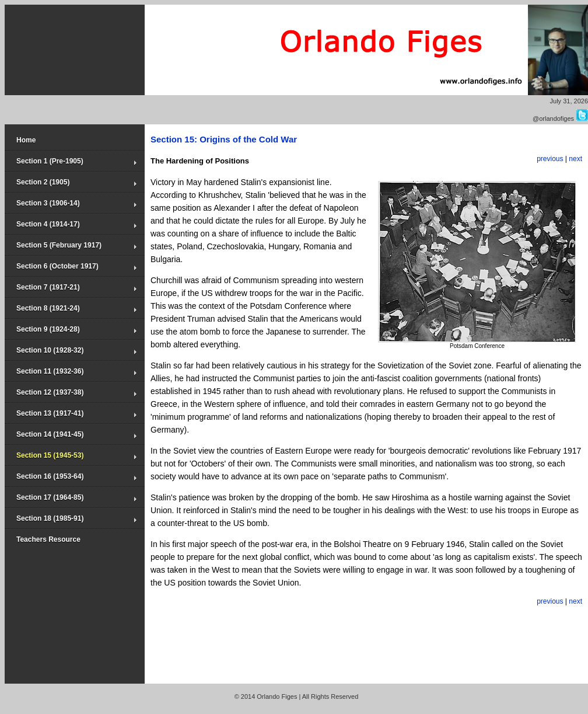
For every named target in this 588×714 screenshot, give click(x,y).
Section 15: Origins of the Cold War (224, 139)
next (575, 159)
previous (550, 159)
